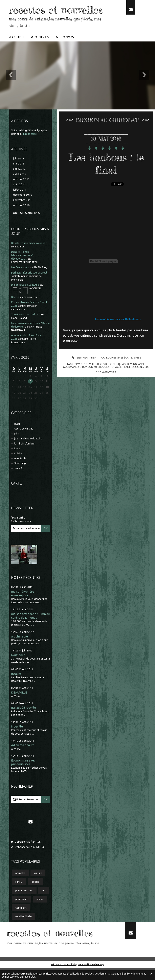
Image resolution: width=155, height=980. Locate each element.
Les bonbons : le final (106, 176)
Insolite (16, 686)
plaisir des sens (24, 903)
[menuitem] (17, 49)
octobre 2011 (21, 191)
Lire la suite (30, 146)
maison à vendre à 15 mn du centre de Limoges (30, 628)
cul (44, 903)
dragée (117, 379)
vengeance (137, 376)
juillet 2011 (20, 202)
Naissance (18, 667)
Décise (15, 309)
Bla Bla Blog (40, 279)
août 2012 (19, 181)
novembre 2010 (23, 212)
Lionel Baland (19, 330)
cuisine (38, 885)
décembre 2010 (23, 207)
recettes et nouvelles (35, 16)
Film (17, 446)
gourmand (21, 911)
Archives (40, 49)
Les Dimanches (20, 279)
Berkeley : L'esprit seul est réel (29, 285)
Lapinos (20, 259)
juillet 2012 (20, 186)
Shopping (20, 475)
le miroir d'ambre (24, 456)
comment (21, 920)
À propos (65, 49)
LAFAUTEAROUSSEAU (25, 274)
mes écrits (20, 470)
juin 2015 (19, 171)
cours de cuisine (24, 441)
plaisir (40, 911)
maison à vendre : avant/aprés (23, 605)
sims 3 (18, 480)
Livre (17, 461)
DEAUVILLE (19, 705)
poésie (36, 894)
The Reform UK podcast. (26, 327)
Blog (17, 436)
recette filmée (24, 928)
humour (124, 376)
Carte (16, 495)
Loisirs (18, 466)
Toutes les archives (25, 225)
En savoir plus (28, 977)
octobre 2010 (21, 217)
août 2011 (19, 197)
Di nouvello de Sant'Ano (25, 297)
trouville (17, 739)
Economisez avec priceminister (23, 774)
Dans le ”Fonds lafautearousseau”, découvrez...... (22, 267)
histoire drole (107, 376)
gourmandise (72, 379)
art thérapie (19, 649)
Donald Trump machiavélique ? (29, 255)
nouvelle (20, 885)
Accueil (17, 49)
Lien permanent (84, 370)
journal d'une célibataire (28, 451)
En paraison (31, 309)
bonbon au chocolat (96, 379)
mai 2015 (19, 176)
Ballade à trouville (24, 720)
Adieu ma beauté (23, 757)
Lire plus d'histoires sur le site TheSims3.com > (118, 331)
